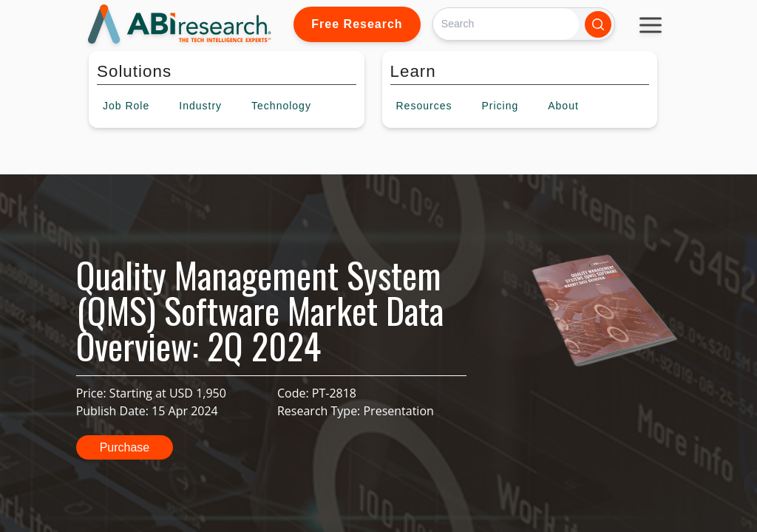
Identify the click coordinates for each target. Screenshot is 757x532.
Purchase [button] (125, 447)
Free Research (357, 24)
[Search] (506, 24)
